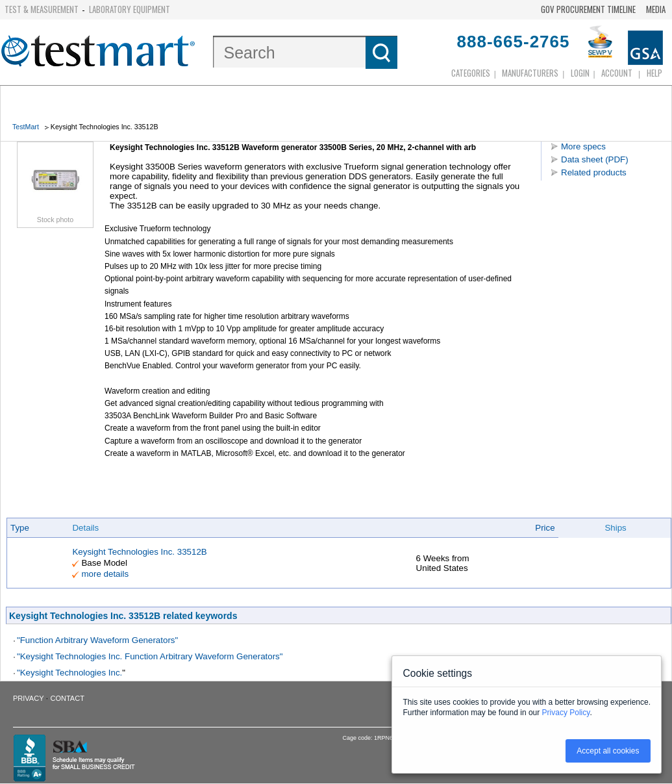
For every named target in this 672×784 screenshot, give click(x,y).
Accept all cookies (608, 751)
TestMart (26, 127)
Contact (68, 698)
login (580, 73)
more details (105, 574)
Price (545, 528)
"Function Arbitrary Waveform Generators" (97, 640)
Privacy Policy (566, 713)
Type (20, 528)
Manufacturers (530, 73)
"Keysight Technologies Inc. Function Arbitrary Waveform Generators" (150, 656)
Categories (471, 73)
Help (654, 73)
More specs (583, 146)
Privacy (28, 698)
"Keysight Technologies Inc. (69, 673)
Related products (594, 172)
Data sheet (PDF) (595, 159)
